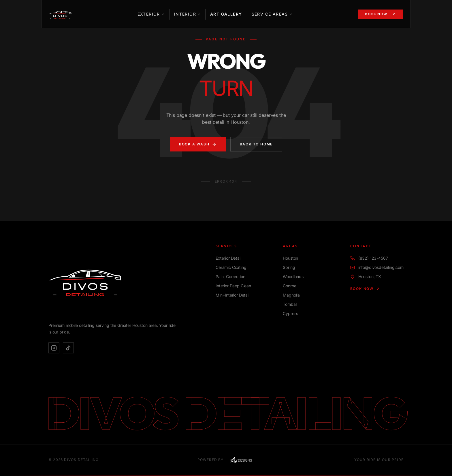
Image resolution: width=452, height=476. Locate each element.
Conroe (289, 286)
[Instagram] (54, 348)
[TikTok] (68, 348)
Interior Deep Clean (233, 286)
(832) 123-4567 (369, 259)
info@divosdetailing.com (377, 268)
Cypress (290, 314)
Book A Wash (198, 145)
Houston (290, 259)
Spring (289, 268)
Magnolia (291, 296)
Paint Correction (230, 277)
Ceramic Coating (231, 268)
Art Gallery (226, 14)
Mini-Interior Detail (232, 296)
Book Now (381, 14)
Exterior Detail (228, 259)
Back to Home (256, 145)
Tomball (290, 305)
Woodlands (293, 277)
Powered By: (227, 460)
